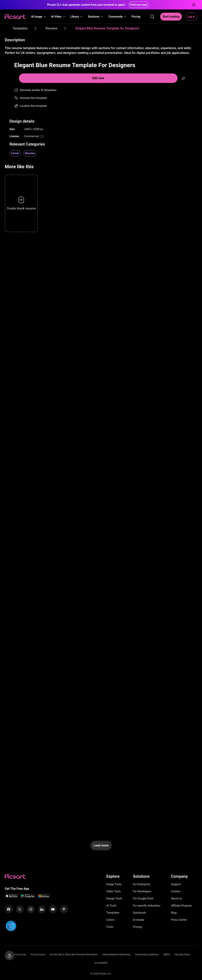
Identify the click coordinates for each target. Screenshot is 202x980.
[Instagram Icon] (31, 909)
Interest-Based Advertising (116, 955)
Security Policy (182, 955)
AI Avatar (139, 920)
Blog (174, 913)
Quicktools (140, 913)
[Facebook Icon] (9, 909)
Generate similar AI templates (38, 90)
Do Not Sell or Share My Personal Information (74, 955)
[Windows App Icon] (44, 897)
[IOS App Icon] (12, 897)
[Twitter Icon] (20, 909)
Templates (113, 913)
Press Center (179, 920)
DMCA (167, 955)
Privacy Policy (38, 955)
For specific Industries (147, 906)
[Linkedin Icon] (42, 909)
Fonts (110, 927)
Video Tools (114, 891)
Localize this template (33, 106)
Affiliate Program (181, 906)
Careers (176, 891)
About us (177, 898)
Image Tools (114, 884)
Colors (110, 920)
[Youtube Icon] (53, 909)
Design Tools (114, 898)
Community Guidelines (147, 955)
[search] (152, 17)
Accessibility (101, 963)
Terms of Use (19, 955)
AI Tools (111, 906)
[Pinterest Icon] (64, 909)
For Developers (142, 891)
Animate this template (33, 98)
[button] (39, 17)
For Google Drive (143, 898)
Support (176, 884)
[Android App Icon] (28, 897)
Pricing (137, 927)
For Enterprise (142, 884)
